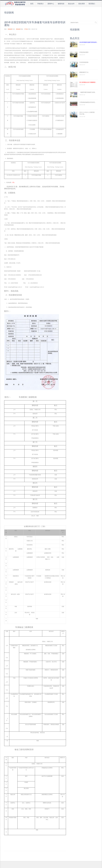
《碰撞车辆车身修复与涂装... (88, 92)
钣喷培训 (61, 4)
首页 (32, 4)
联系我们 (92, 4)
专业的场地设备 (84, 62)
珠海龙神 (10, 29)
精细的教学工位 (84, 72)
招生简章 (82, 4)
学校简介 (41, 4)
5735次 (26, 29)
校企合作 (71, 4)
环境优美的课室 (84, 52)
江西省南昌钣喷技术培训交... (88, 102)
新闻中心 (51, 4)
